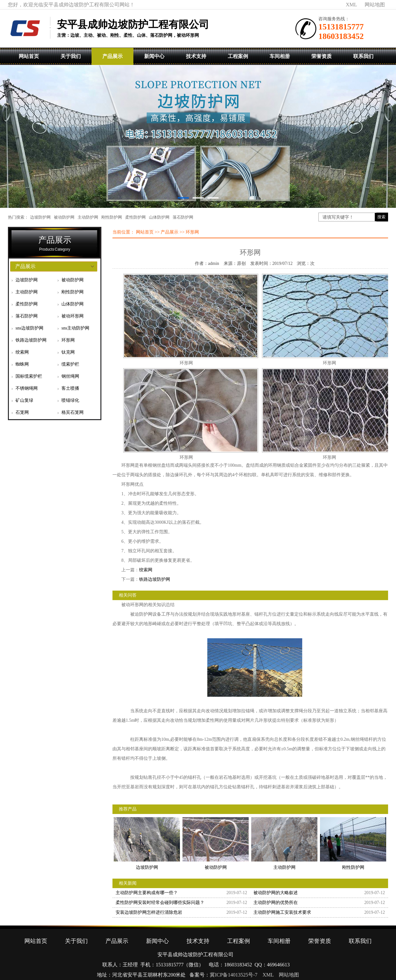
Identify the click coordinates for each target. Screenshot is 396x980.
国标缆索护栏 (29, 376)
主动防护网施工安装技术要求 (282, 912)
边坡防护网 (40, 217)
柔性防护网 (135, 217)
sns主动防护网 (75, 328)
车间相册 (280, 56)
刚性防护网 (112, 217)
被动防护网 (64, 217)
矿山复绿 (24, 400)
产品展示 (112, 56)
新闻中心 (154, 56)
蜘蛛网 (22, 364)
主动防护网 (88, 217)
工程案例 (238, 56)
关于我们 (71, 56)
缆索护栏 (70, 364)
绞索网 (22, 352)
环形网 (68, 340)
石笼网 (22, 412)
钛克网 (68, 352)
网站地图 (375, 5)
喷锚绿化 (70, 400)
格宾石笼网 (73, 412)
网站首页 (29, 56)
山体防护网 (159, 217)
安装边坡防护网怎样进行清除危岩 (149, 912)
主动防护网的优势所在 (276, 903)
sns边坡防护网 (29, 328)
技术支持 (196, 56)
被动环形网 (73, 316)
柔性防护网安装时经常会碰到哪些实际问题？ (160, 903)
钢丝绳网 (70, 376)
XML (351, 5)
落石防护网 (183, 217)
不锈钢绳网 (27, 388)
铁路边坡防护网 (31, 340)
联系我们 (363, 56)
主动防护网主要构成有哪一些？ (147, 893)
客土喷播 (70, 388)
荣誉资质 (322, 56)
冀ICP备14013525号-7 (233, 975)
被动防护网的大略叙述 (276, 893)
